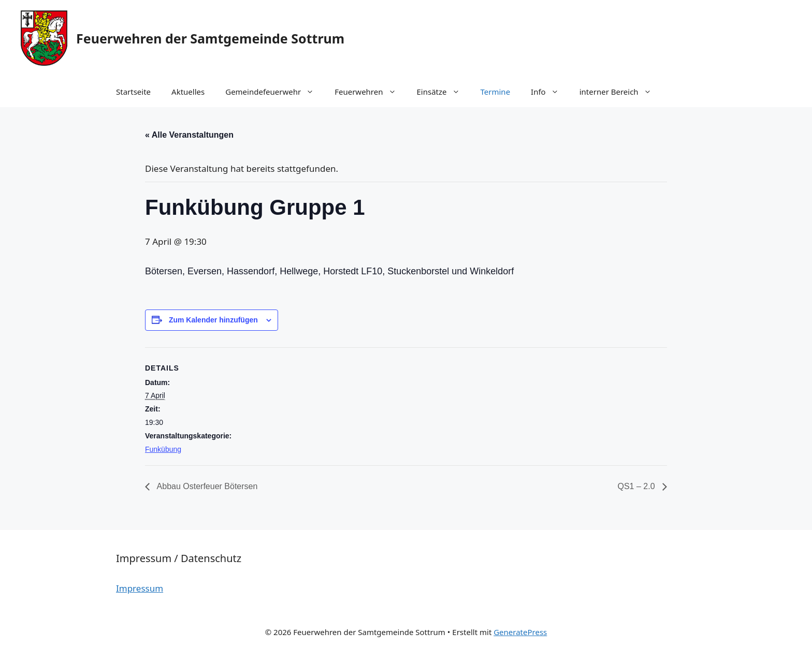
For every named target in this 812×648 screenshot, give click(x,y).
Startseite (133, 92)
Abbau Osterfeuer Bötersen (206, 486)
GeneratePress (520, 632)
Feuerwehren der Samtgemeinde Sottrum (210, 38)
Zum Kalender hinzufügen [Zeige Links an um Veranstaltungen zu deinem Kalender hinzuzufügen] (213, 320)
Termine (496, 92)
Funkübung (163, 449)
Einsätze (444, 92)
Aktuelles (188, 92)
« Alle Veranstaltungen (189, 135)
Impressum (140, 588)
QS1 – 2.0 (638, 486)
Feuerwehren (370, 92)
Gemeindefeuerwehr (275, 92)
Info (550, 92)
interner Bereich (621, 92)
